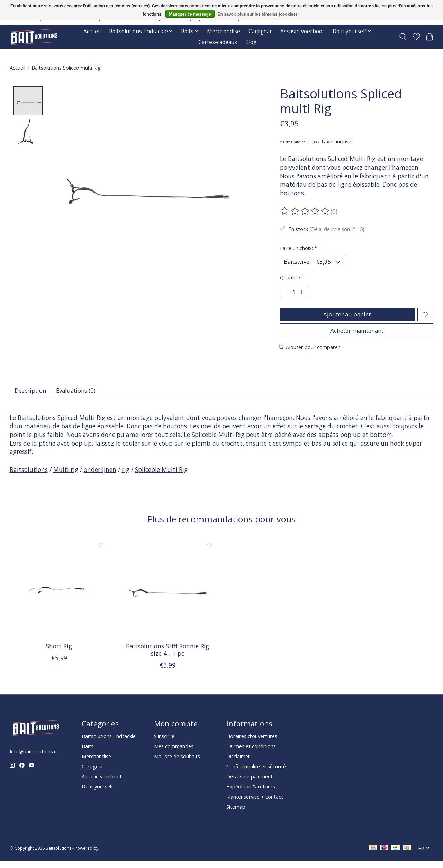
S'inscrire (164, 743)
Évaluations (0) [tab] (80, 396)
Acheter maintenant (357, 335)
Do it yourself (97, 793)
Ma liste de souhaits (177, 763)
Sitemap (236, 813)
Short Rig (59, 653)
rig (126, 476)
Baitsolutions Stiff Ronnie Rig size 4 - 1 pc (167, 657)
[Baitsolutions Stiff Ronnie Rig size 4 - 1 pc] (168, 594)
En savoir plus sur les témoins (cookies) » (259, 14)
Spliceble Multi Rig (161, 476)
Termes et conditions (251, 753)
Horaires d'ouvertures (252, 743)
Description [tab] (31, 396)
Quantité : (291, 278)
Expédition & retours (251, 793)
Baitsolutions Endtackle (109, 743)
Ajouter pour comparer (309, 352)
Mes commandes (174, 753)
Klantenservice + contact (255, 803)
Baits (88, 753)
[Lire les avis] (305, 211)
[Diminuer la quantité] (288, 294)
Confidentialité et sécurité (256, 773)
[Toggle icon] (403, 37)
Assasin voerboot (302, 31)
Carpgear (260, 31)
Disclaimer (238, 763)
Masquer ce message (190, 14)
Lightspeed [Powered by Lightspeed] (110, 855)
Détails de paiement (250, 783)
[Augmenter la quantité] (303, 294)
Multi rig (66, 476)
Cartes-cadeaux (218, 42)
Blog (251, 42)
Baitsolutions (29, 476)
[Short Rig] (59, 594)
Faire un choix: (299, 248)
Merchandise (224, 31)
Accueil (92, 31)
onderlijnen (100, 476)
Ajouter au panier (347, 317)
